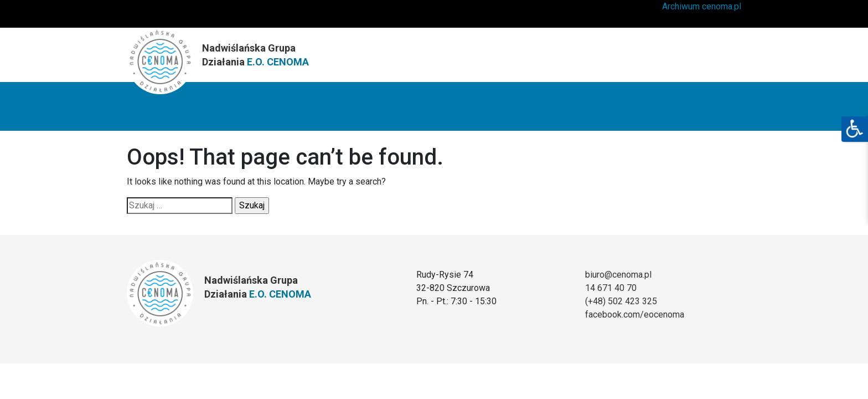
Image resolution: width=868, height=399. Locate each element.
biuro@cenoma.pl (618, 275)
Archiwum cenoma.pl (702, 6)
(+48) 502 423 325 (621, 301)
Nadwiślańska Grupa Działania (255, 55)
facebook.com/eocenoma (635, 314)
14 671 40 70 (611, 288)
